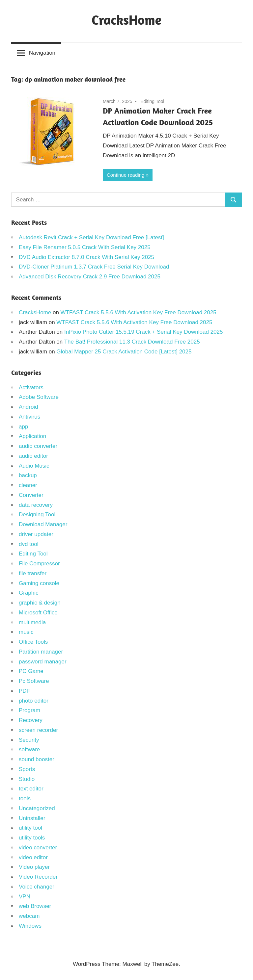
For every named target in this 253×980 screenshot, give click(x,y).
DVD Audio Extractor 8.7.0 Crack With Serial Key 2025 (86, 257)
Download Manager (43, 524)
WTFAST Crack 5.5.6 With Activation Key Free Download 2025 (139, 312)
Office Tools (33, 642)
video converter (38, 848)
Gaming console (39, 583)
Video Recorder (38, 877)
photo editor (34, 701)
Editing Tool (152, 101)
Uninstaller (32, 818)
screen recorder (38, 730)
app (23, 427)
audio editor (33, 456)
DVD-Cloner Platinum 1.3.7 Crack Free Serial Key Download (95, 267)
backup (28, 475)
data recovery (36, 505)
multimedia (32, 622)
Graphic (29, 593)
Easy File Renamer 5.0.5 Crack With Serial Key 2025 (85, 247)
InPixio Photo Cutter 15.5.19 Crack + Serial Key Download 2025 (143, 332)
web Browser (35, 906)
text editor (31, 789)
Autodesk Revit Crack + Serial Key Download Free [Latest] (91, 237)
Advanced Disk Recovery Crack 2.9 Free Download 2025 (90, 277)
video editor (33, 857)
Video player (34, 867)
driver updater (36, 534)
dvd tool (29, 544)
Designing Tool (37, 515)
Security (29, 740)
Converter (31, 495)
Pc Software (34, 681)
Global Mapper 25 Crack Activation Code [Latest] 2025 (124, 352)
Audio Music (34, 466)
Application (32, 436)
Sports (27, 769)
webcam (29, 916)
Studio (27, 779)
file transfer (33, 573)
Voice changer (37, 887)
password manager (43, 662)
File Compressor (39, 564)
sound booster (37, 759)
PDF (24, 691)
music (26, 632)
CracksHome (126, 20)
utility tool (30, 828)
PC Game (31, 671)
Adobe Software (39, 397)
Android (28, 407)
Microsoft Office (38, 613)
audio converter (38, 446)
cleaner (28, 485)
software (29, 749)
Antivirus (29, 417)
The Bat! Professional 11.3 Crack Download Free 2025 (132, 342)
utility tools (32, 838)
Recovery (31, 720)
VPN (25, 897)
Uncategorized (37, 808)
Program (29, 710)
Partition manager (41, 652)
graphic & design (40, 603)
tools (25, 799)
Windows (30, 926)
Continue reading (126, 175)
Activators (31, 387)
